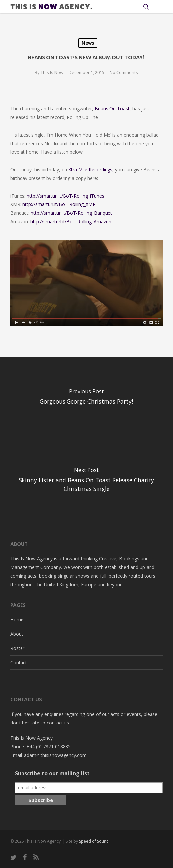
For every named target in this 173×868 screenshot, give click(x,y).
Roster (17, 648)
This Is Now (52, 72)
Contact (19, 662)
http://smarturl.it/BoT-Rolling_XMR (59, 204)
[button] (159, 7)
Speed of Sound (94, 841)
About (17, 634)
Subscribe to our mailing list (52, 773)
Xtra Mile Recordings (90, 170)
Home (17, 620)
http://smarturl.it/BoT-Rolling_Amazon (71, 222)
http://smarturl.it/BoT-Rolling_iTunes (65, 196)
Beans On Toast (112, 109)
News (88, 43)
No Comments (124, 72)
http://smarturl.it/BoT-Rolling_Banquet (71, 213)
